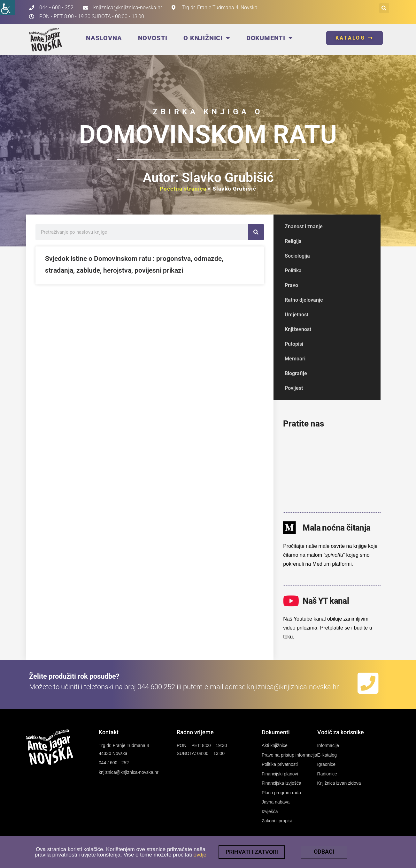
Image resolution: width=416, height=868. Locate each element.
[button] (384, 8)
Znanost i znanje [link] (304, 226)
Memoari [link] (295, 359)
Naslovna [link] (104, 38)
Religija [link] (293, 241)
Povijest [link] (294, 388)
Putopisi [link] (294, 344)
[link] (8, 8)
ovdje (200, 859)
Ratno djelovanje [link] (304, 300)
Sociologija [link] (297, 256)
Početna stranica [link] (183, 189)
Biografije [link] (296, 373)
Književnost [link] (298, 329)
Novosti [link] (153, 38)
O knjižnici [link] (207, 38)
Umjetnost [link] (297, 315)
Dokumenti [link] (270, 38)
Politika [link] (293, 271)
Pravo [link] (291, 285)
